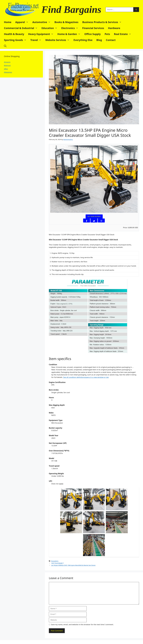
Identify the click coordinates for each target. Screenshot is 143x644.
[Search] (136, 10)
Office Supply (93, 34)
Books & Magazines (66, 22)
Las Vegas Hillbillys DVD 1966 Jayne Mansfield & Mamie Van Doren (73, 565)
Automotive (42, 22)
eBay (6, 69)
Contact (111, 40)
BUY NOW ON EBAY (94, 216)
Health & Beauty (14, 34)
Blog (99, 40)
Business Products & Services (103, 22)
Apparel (23, 22)
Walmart (7, 65)
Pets (107, 34)
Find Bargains (71, 9)
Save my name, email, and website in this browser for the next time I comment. (82, 624)
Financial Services (93, 28)
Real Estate (124, 34)
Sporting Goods (16, 40)
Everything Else (83, 40)
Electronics (71, 28)
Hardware (114, 28)
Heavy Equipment (42, 34)
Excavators (55, 561)
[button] (5, 46)
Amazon (7, 62)
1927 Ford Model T (57, 563)
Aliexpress (8, 72)
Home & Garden (70, 34)
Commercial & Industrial (22, 28)
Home (8, 22)
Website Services (58, 40)
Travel (37, 40)
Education (50, 28)
